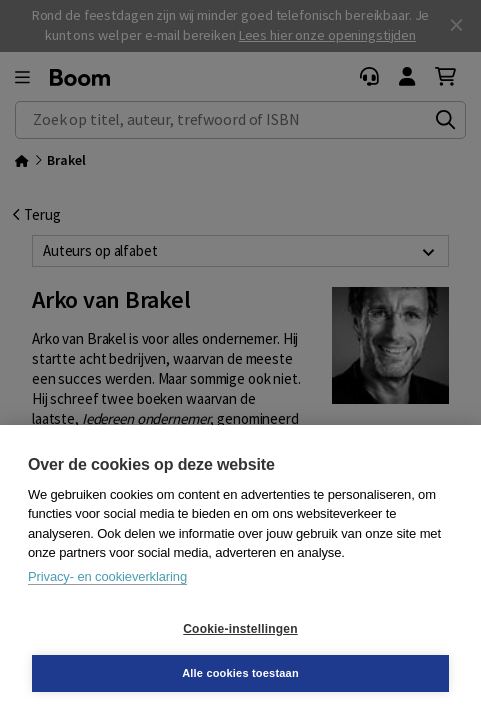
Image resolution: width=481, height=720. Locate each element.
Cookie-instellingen (240, 629)
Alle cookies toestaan (240, 673)
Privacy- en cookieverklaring (107, 576)
